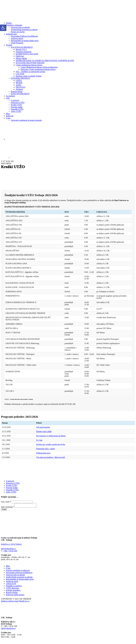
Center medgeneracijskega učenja (29, 65)
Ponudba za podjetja (14, 587)
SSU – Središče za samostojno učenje (30, 72)
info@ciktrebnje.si (8, 549)
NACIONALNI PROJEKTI (22, 47)
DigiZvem (20, 56)
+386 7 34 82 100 (10, 552)
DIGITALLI (21, 87)
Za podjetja (10, 96)
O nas (8, 118)
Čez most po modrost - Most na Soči (51, 457)
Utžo (8, 98)
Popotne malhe (17, 107)
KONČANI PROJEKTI (20, 94)
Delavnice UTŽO (18, 103)
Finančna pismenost (24, 52)
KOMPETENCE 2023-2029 (27, 54)
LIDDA (19, 80)
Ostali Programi (17, 43)
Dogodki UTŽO (17, 109)
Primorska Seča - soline (46, 449)
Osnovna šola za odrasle (20, 27)
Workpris (19, 89)
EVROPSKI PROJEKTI (20, 78)
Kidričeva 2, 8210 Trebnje (11, 545)
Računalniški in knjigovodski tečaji (25, 41)
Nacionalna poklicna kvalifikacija (19, 573)
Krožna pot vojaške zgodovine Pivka (51, 444)
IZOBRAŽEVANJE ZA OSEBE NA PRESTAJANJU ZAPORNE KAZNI (45, 61)
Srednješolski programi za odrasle (24, 30)
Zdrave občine (21, 58)
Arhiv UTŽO (16, 111)
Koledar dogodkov (13, 591)
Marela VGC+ (21, 49)
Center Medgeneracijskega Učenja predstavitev (39, 67)
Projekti (9, 45)
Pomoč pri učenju (18, 32)
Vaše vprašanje (8, 508)
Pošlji (4, 510)
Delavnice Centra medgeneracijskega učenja (38, 69)
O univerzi (15, 100)
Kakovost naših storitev (15, 595)
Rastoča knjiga (17, 91)
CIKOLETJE (11, 584)
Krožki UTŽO (16, 105)
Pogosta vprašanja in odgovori (18, 571)
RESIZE (19, 83)
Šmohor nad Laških (44, 431)
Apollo (18, 85)
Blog (8, 114)
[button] (3, 28)
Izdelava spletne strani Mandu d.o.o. (15, 602)
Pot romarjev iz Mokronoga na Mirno (51, 436)
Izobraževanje (11, 34)
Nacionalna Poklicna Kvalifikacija (24, 36)
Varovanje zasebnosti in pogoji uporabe (26, 120)
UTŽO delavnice (13, 589)
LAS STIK (20, 74)
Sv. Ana (39, 440)
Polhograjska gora (43, 453)
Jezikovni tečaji (17, 38)
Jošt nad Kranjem (43, 427)
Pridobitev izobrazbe (14, 25)
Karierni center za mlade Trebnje (29, 76)
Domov (9, 23)
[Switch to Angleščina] (73, 149)
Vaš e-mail (6, 502)
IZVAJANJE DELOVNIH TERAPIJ (30, 63)
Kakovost (10, 116)
